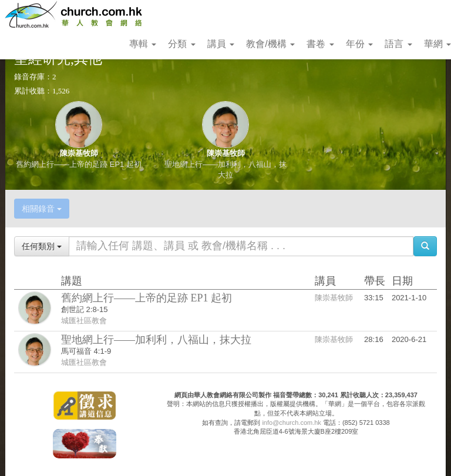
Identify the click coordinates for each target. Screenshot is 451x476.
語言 (398, 44)
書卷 (320, 44)
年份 (359, 44)
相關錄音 (42, 209)
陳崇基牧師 (79, 153)
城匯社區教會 (84, 321)
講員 (221, 44)
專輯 (143, 44)
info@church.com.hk (291, 423)
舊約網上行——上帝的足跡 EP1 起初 (79, 164)
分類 (181, 44)
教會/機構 (270, 44)
